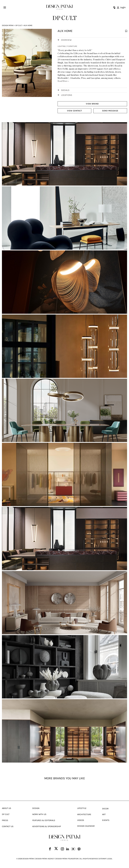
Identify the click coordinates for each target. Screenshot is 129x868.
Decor (105, 810)
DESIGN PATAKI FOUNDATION (67, 860)
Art (104, 816)
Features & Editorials (44, 822)
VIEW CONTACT (74, 111)
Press (5, 822)
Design (36, 810)
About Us (7, 810)
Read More (63, 81)
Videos (81, 822)
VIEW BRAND (92, 104)
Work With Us (39, 816)
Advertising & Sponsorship (47, 828)
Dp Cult (19, 25)
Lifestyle (82, 810)
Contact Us (8, 828)
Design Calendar (86, 827)
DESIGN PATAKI (28, 860)
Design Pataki (8, 25)
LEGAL (110, 860)
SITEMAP (103, 860)
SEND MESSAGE (110, 111)
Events (106, 822)
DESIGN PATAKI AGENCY (45, 860)
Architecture (84, 816)
